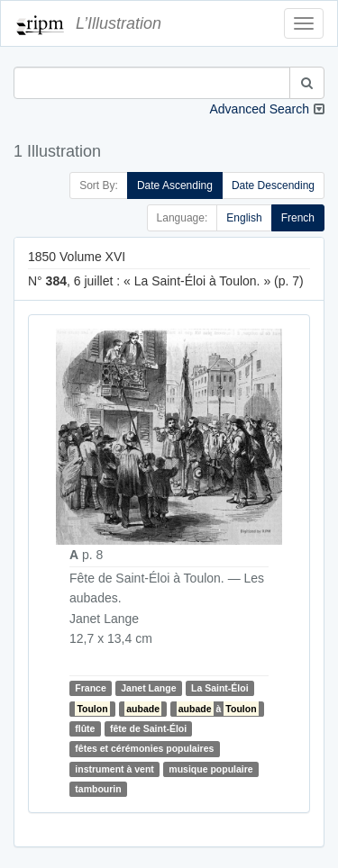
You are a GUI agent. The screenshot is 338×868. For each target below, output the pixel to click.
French (298, 218)
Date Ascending (175, 185)
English (244, 218)
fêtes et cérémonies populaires (144, 748)
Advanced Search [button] (259, 109)
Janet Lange (148, 688)
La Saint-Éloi (220, 688)
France (90, 688)
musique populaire (210, 769)
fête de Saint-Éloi (148, 728)
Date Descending (273, 185)
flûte (85, 728)
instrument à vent (114, 769)
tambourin (98, 789)
